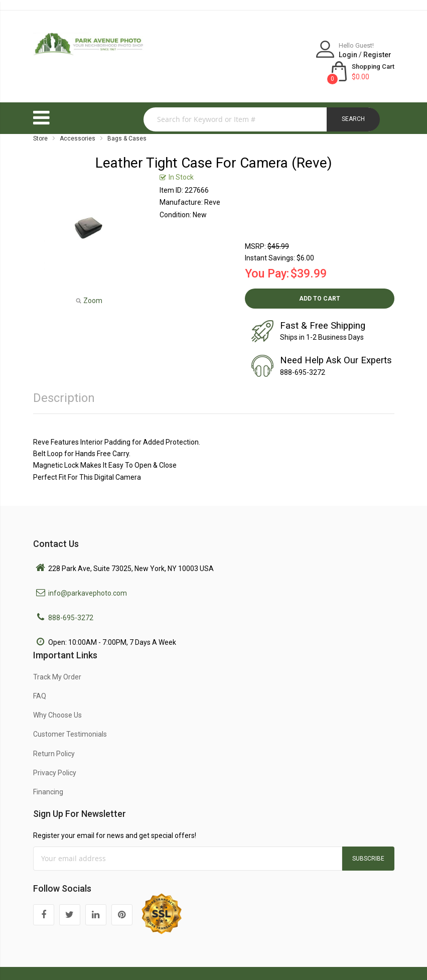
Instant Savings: (270, 236)
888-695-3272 (71, 596)
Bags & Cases (127, 117)
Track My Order (57, 655)
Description (64, 376)
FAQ (40, 674)
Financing (48, 770)
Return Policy (54, 732)
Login (273, 55)
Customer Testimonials (70, 713)
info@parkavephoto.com (88, 572)
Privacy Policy (55, 751)
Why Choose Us (57, 693)
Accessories (78, 117)
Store (40, 117)
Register (302, 55)
